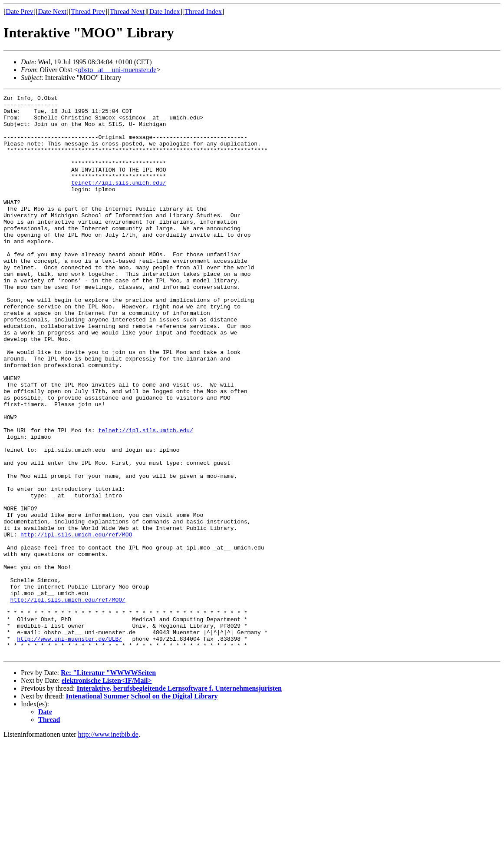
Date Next (52, 12)
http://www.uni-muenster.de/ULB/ (69, 748)
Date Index (165, 12)
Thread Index (203, 12)
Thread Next (127, 12)
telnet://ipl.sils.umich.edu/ (119, 201)
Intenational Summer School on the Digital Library (142, 808)
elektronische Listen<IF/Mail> (107, 793)
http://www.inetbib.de (108, 846)
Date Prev (20, 12)
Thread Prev (88, 12)
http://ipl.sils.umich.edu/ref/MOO (76, 623)
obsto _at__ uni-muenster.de (117, 70)
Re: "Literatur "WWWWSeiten (108, 785)
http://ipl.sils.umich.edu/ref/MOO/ (68, 701)
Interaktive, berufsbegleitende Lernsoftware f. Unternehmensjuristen (179, 800)
